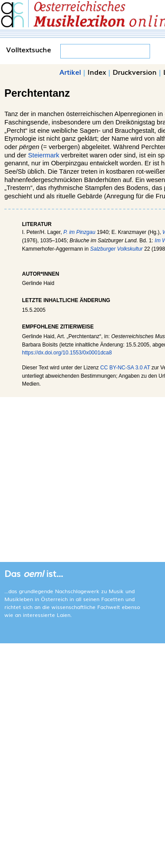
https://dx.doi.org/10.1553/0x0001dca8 (67, 353)
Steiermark (44, 155)
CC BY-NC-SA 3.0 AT (125, 368)
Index (97, 72)
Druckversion (135, 72)
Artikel (70, 72)
